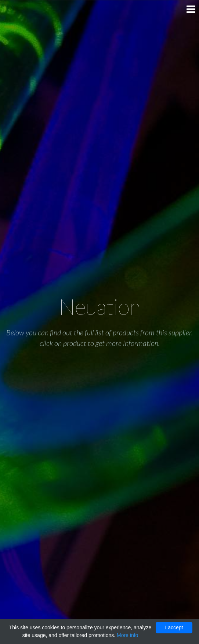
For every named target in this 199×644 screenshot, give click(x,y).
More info (127, 635)
